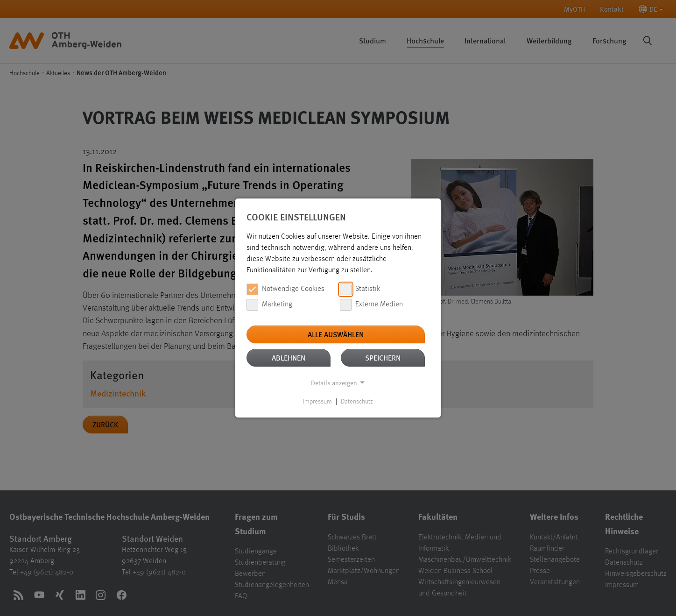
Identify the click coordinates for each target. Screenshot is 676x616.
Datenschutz (357, 402)
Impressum (317, 402)
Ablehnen (289, 358)
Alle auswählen (336, 334)
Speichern (383, 358)
